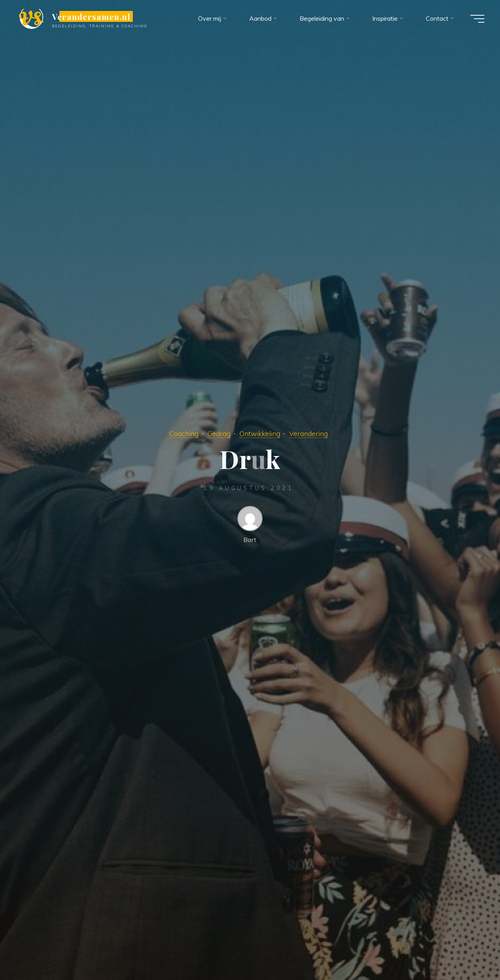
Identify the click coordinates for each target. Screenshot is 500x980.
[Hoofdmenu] (477, 19)
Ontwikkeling (260, 433)
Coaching (184, 433)
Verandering (308, 433)
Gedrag (219, 433)
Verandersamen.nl (91, 16)
